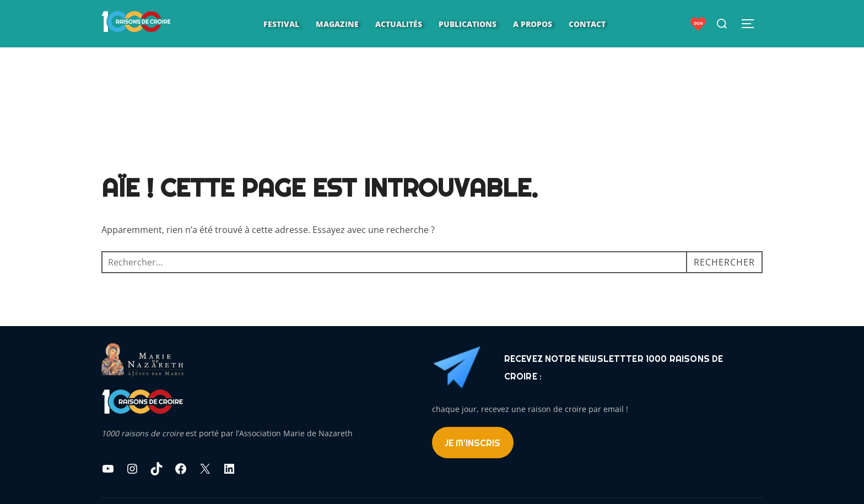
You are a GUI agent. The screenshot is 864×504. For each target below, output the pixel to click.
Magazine (337, 24)
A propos (533, 24)
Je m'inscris (472, 443)
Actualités (399, 24)
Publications (468, 24)
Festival (281, 24)
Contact (587, 24)
